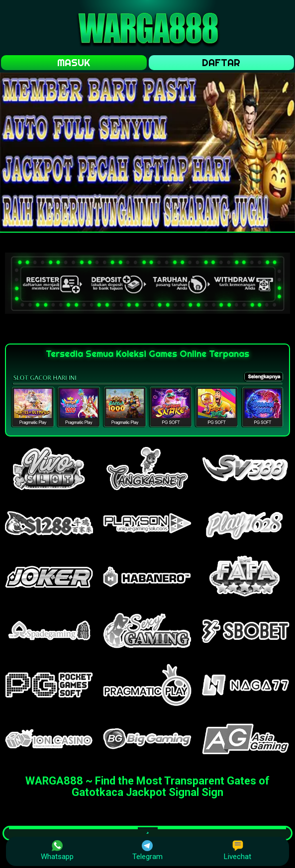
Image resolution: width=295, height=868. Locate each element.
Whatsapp (57, 851)
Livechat (238, 851)
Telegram (147, 851)
